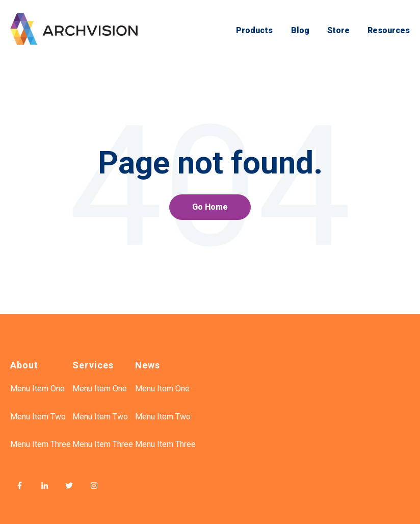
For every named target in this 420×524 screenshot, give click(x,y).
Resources (389, 30)
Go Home (210, 207)
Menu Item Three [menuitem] (41, 444)
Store (338, 30)
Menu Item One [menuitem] (37, 389)
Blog (300, 30)
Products (254, 30)
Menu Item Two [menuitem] (38, 417)
